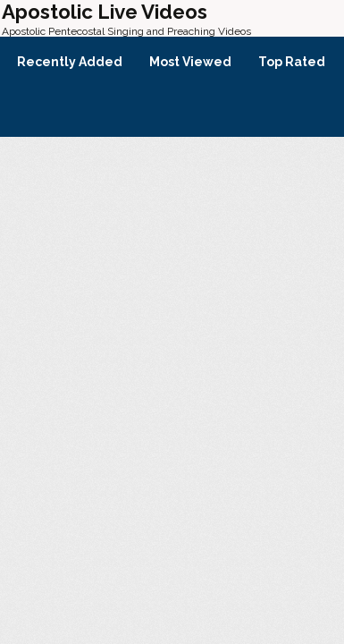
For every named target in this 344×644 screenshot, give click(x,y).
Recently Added (70, 62)
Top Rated (292, 62)
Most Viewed (190, 62)
